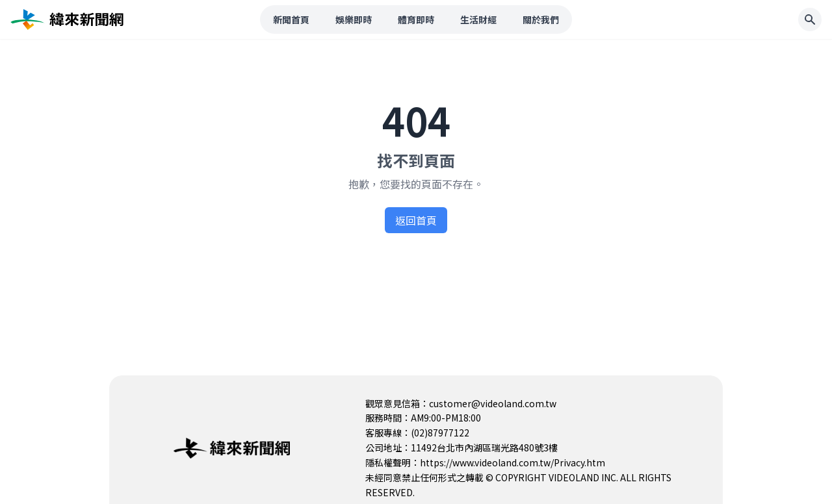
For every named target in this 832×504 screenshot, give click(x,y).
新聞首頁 (291, 19)
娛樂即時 (354, 19)
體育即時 (416, 19)
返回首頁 (416, 220)
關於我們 (541, 19)
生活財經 (478, 19)
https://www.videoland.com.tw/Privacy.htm (513, 462)
